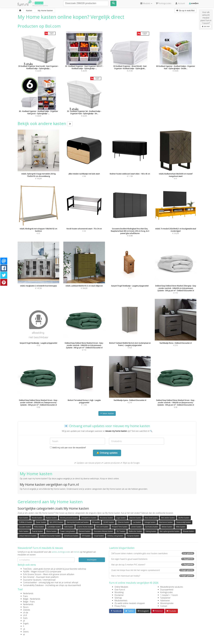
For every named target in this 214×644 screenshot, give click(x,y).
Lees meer (206, 26)
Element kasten (85, 531)
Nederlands (28, 593)
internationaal (49, 580)
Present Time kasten (120, 527)
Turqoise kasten (133, 536)
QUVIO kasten (109, 522)
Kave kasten (24, 518)
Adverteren (165, 600)
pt (24, 621)
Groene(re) (39, 3)
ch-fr (25, 615)
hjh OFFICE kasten (56, 522)
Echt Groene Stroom (32, 574)
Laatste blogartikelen (122, 548)
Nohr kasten (24, 531)
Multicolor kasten (135, 531)
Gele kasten (69, 527)
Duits (25, 618)
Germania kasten (152, 527)
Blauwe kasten (189, 531)
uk (24, 629)
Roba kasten (39, 527)
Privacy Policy (120, 606)
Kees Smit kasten (151, 518)
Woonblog (119, 592)
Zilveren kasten (124, 522)
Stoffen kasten (184, 518)
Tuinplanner (165, 598)
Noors (26, 607)
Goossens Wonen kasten (103, 531)
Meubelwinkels (121, 600)
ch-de (26, 613)
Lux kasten (137, 522)
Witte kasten (181, 527)
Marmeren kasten (166, 522)
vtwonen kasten (135, 518)
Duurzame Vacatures (32, 580)
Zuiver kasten (41, 522)
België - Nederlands (32, 599)
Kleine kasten (51, 531)
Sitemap (118, 598)
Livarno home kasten (85, 527)
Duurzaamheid (167, 590)
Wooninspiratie (167, 603)
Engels (26, 623)
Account (180, 3)
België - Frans (29, 602)
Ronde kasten (37, 518)
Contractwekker (30, 582)
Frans (25, 596)
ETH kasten (86, 536)
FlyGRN (26, 572)
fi (24, 626)
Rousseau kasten (106, 518)
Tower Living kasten (68, 531)
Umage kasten (150, 522)
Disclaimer (119, 595)
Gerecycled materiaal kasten (78, 522)
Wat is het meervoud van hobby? (153, 576)
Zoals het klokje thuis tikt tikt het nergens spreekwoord (153, 570)
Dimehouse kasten (71, 536)
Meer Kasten (107, 413)
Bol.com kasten (102, 527)
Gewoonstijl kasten (183, 522)
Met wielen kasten (168, 518)
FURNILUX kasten (26, 522)
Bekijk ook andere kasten (45, 123)
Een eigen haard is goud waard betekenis (153, 559)
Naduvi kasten (51, 518)
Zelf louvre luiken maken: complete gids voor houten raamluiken (153, 553)
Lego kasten (121, 518)
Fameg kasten (151, 531)
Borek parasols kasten (69, 518)
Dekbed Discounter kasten (50, 536)
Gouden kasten (25, 527)
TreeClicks (27, 569)
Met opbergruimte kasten (170, 531)
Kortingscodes (167, 592)
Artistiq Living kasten (115, 536)
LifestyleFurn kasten (89, 518)
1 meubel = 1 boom (169, 595)
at (24, 634)
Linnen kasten (136, 527)
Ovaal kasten (99, 536)
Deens (26, 632)
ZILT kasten (121, 531)
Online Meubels (121, 587)
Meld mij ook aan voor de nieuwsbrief (68, 448)
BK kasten (96, 522)
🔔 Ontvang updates (107, 453)
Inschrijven (92, 560)
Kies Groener (29, 577)
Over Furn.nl (120, 590)
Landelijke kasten (54, 527)
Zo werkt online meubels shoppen (130, 603)
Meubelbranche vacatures (172, 587)
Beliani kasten (167, 527)
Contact (164, 606)
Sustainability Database (33, 585)
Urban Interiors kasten (28, 536)
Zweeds (27, 610)
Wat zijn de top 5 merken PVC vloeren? (153, 565)
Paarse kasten (37, 531)
